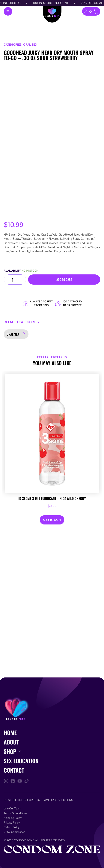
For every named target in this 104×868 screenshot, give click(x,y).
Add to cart (64, 280)
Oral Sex (13, 334)
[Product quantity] (15, 280)
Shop (10, 751)
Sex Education (21, 761)
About (11, 742)
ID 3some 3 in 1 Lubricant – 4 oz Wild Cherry (52, 499)
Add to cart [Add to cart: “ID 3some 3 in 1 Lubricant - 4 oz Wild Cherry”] (52, 520)
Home (10, 733)
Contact (14, 770)
